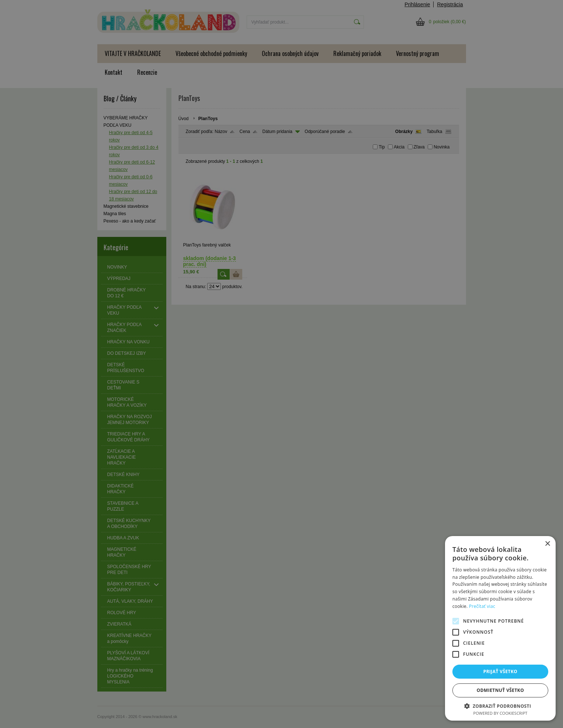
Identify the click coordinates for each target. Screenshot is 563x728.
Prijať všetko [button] (501, 671)
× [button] (547, 544)
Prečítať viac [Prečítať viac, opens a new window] (482, 606)
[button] (500, 706)
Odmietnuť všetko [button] (500, 690)
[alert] (281, 364)
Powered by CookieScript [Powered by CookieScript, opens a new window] (501, 713)
